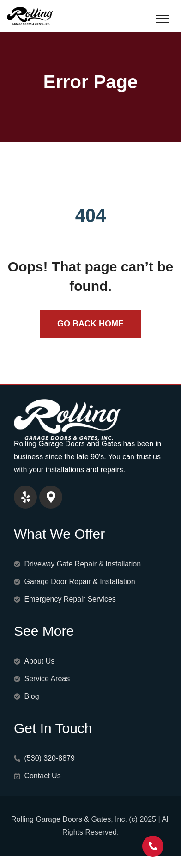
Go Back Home (90, 324)
